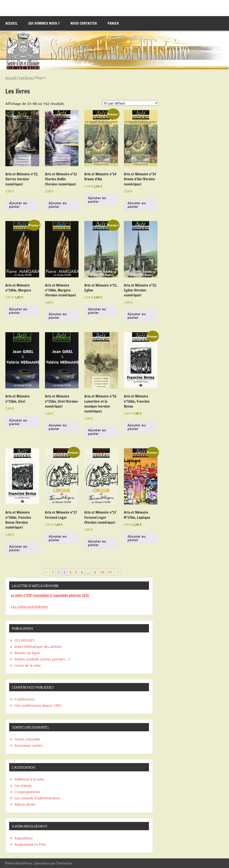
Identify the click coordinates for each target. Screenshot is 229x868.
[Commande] (130, 103)
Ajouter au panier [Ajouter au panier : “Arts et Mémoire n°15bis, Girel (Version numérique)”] (58, 427)
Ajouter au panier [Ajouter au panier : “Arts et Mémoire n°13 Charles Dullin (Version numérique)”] (58, 205)
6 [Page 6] (82, 572)
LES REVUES (24, 640)
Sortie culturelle (27, 739)
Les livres (26, 78)
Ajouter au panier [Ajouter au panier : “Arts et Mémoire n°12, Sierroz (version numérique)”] (18, 205)
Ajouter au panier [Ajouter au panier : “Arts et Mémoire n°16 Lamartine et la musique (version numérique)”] (97, 432)
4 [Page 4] (70, 572)
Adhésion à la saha (29, 779)
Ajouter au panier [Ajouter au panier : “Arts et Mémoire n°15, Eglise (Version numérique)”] (137, 316)
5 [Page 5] (76, 572)
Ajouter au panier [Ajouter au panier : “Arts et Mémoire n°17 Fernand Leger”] (58, 538)
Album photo (25, 804)
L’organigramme (27, 791)
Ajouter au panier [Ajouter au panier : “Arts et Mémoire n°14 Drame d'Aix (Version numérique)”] (137, 205)
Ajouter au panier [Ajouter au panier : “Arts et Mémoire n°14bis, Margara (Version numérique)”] (58, 316)
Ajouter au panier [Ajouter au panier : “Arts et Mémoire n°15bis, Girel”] (18, 422)
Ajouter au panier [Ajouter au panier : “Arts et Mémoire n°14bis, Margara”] (18, 311)
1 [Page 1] (53, 572)
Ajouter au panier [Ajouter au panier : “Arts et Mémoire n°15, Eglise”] (97, 311)
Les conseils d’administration (37, 798)
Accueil (12, 23)
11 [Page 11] (110, 572)
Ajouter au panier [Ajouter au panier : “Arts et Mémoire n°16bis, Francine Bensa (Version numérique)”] (18, 548)
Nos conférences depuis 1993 (38, 705)
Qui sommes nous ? (44, 23)
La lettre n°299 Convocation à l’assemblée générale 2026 (50, 595)
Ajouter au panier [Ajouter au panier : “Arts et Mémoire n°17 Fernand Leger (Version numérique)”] (97, 543)
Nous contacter (84, 23)
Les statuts (23, 785)
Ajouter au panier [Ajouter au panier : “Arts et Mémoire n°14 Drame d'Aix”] (97, 199)
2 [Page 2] (59, 572)
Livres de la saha (28, 665)
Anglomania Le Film (30, 844)
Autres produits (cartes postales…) (42, 659)
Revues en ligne (27, 653)
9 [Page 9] (95, 572)
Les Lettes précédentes (30, 606)
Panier (113, 23)
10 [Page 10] (102, 572)
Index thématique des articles (38, 646)
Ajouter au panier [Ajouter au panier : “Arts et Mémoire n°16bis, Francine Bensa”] (137, 427)
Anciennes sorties (29, 745)
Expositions (24, 838)
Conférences (25, 699)
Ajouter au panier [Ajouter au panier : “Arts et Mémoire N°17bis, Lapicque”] (137, 538)
